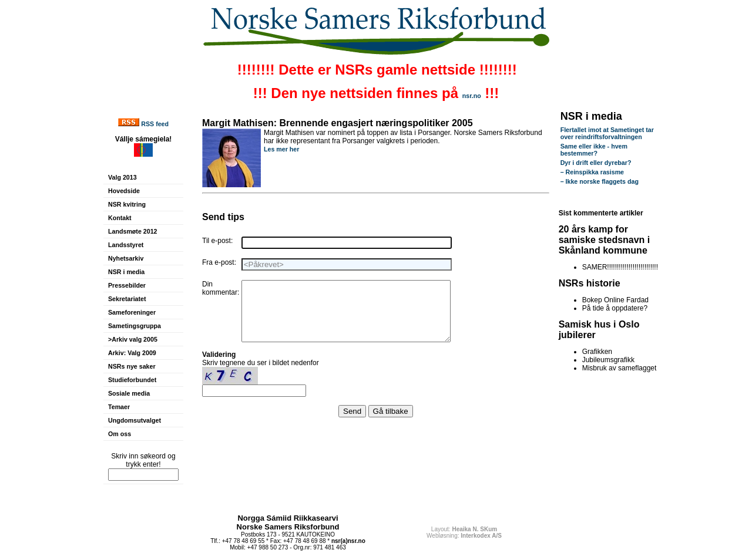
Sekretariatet (127, 299)
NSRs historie (590, 283)
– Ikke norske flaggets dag (600, 181)
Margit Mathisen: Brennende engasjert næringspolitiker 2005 (338, 123)
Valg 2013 (122, 177)
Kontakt (120, 218)
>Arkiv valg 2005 (133, 339)
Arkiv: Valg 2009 (132, 353)
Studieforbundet (132, 380)
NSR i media (126, 272)
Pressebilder (127, 285)
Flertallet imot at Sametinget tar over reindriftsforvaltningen (607, 133)
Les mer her (281, 149)
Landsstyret (126, 245)
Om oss (120, 434)
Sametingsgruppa (135, 326)
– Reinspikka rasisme (592, 172)
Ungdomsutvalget (135, 420)
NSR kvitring (127, 204)
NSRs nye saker (132, 366)
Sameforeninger (132, 312)
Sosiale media (129, 393)
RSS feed (155, 124)
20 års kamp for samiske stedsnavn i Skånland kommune (605, 240)
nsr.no (472, 96)
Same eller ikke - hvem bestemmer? (594, 150)
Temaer (119, 407)
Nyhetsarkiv (126, 258)
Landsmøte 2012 (133, 231)
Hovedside (124, 191)
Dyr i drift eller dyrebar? (596, 163)
